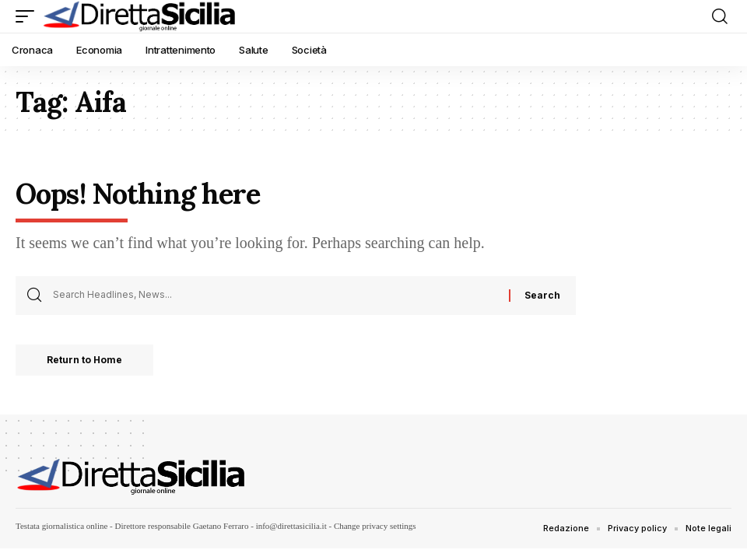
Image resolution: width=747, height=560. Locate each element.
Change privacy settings (375, 526)
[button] (29, 16)
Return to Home (84, 360)
